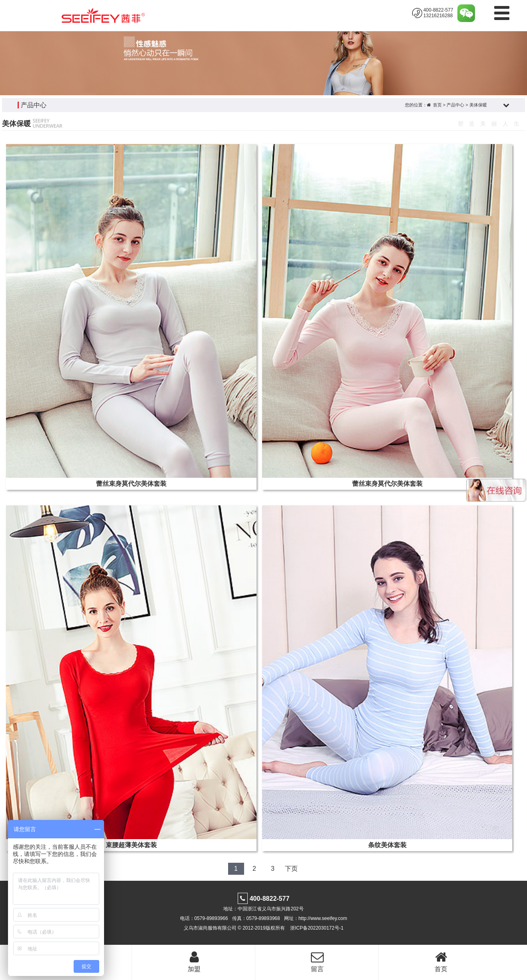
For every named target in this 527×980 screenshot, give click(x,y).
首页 (437, 105)
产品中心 (455, 105)
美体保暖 (478, 105)
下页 (291, 869)
